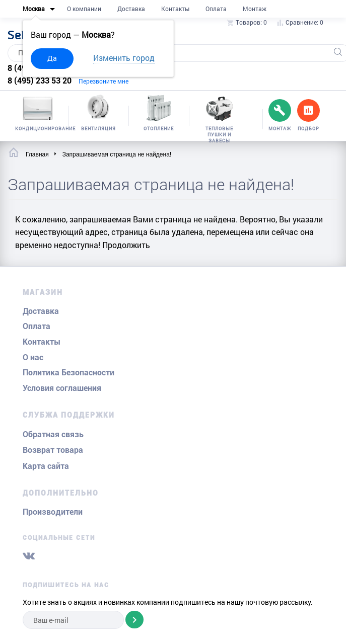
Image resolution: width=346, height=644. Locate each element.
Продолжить (126, 245)
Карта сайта (46, 466)
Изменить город (124, 58)
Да (52, 58)
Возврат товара (53, 450)
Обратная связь (53, 434)
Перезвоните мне (103, 81)
